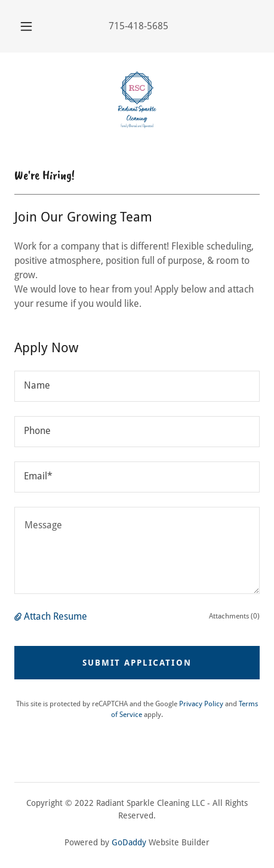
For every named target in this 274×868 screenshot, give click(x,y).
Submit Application (137, 663)
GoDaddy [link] (129, 842)
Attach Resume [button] (56, 616)
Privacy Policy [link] (201, 704)
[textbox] (137, 386)
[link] (137, 100)
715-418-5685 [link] (138, 26)
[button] (26, 26)
